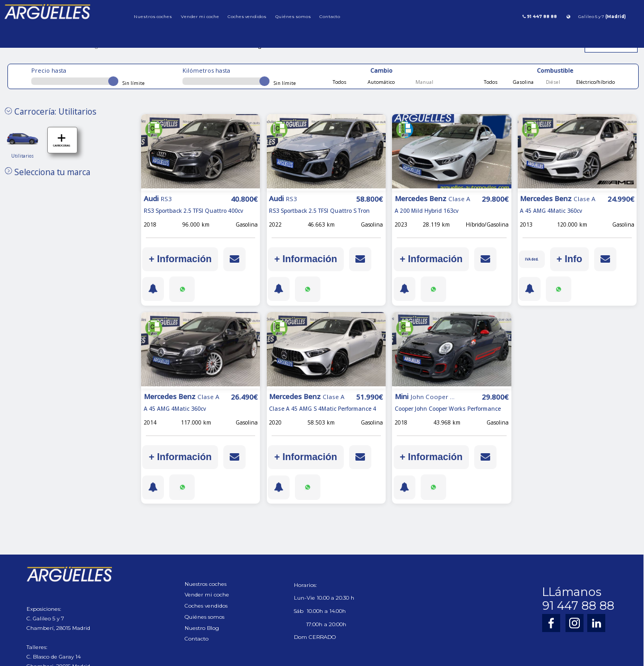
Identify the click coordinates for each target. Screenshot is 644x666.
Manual (424, 82)
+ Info (573, 259)
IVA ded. (534, 259)
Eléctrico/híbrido (595, 82)
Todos (340, 82)
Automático (381, 82)
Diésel (552, 82)
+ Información (180, 259)
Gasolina (523, 82)
